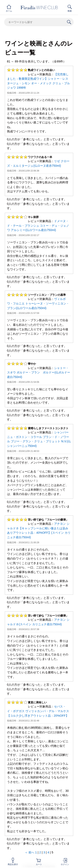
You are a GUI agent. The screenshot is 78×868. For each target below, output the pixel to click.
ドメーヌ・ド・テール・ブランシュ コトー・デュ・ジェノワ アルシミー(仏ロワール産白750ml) (38, 226)
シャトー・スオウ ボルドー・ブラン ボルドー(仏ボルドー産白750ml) (39, 372)
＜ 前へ (30, 852)
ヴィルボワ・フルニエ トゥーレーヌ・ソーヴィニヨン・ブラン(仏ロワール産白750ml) (38, 303)
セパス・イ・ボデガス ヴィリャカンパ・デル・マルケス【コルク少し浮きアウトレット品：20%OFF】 (38, 711)
